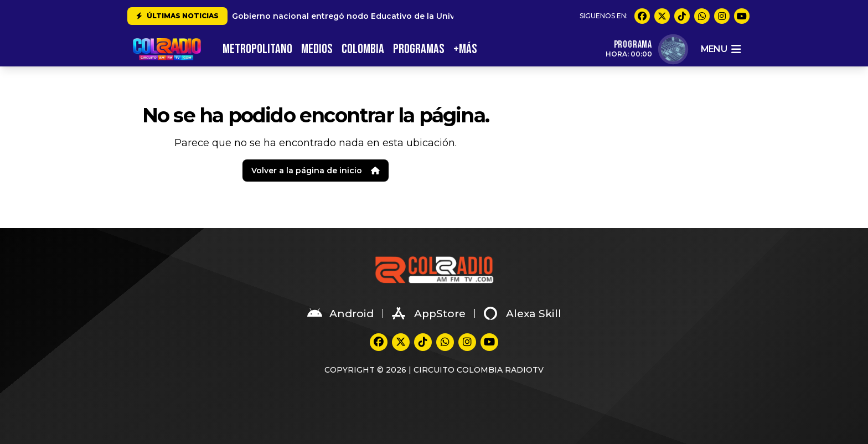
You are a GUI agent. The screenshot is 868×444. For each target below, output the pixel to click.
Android (340, 313)
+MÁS (465, 49)
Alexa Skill (523, 313)
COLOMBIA (363, 49)
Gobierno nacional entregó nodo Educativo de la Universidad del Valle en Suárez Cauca (412, 16)
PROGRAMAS (419, 49)
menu (721, 49)
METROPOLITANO (257, 49)
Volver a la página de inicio (316, 171)
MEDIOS (317, 49)
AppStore (429, 313)
